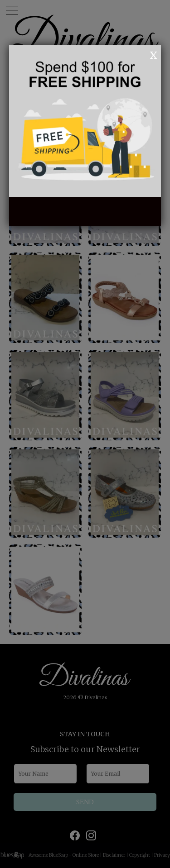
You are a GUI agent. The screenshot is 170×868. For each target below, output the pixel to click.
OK (141, 54)
